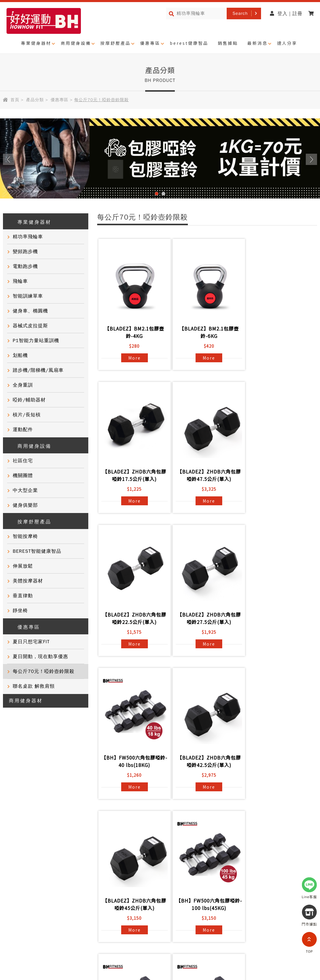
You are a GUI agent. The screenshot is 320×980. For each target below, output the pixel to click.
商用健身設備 (76, 43)
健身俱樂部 (25, 505)
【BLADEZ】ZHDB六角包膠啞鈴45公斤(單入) (279, 618)
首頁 (15, 100)
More (133, 358)
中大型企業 (25, 490)
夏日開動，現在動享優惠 (40, 657)
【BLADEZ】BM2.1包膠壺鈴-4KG (133, 332)
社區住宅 (23, 461)
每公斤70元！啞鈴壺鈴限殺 (44, 671)
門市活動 (13, 869)
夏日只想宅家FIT (31, 642)
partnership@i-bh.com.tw (269, 944)
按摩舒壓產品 (116, 43)
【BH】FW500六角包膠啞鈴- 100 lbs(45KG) (133, 761)
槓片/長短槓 (27, 415)
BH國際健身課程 (146, 837)
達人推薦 (13, 859)
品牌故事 (13, 837)
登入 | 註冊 (286, 14)
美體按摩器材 (28, 581)
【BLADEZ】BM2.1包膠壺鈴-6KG (206, 332)
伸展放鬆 (23, 566)
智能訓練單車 (28, 296)
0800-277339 (282, 927)
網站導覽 (46, 920)
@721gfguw (290, 910)
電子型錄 (137, 859)
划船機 (20, 355)
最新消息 (257, 43)
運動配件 (23, 430)
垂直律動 (23, 596)
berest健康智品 (189, 43)
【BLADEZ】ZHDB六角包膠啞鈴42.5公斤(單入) (206, 618)
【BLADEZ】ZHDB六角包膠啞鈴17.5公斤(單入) (279, 332)
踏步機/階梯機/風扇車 (38, 370)
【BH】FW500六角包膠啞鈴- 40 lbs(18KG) (133, 618)
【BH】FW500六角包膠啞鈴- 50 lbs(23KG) (206, 761)
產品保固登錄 (80, 869)
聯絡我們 (75, 859)
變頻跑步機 (25, 252)
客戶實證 (13, 848)
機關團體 (23, 476)
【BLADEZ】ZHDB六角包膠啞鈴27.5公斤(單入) (279, 475)
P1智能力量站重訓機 (36, 341)
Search (240, 13)
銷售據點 (228, 43)
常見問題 (75, 848)
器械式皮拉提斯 (30, 326)
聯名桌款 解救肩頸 (34, 686)
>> (242, 812)
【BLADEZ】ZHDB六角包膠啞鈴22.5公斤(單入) (206, 475)
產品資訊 (75, 837)
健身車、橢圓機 (30, 311)
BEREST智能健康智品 (37, 551)
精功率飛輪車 (28, 237)
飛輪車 (20, 281)
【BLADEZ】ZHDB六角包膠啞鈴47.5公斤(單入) (133, 475)
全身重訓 (23, 385)
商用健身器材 (26, 701)
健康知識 (13, 880)
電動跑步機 (25, 266)
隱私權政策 (16, 920)
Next (311, 159)
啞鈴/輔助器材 (29, 400)
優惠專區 (150, 43)
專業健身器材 (36, 43)
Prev (9, 159)
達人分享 (287, 43)
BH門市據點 (79, 880)
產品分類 (35, 100)
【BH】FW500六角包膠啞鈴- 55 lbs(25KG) (279, 761)
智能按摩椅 (25, 536)
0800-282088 (253, 961)
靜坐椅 (20, 611)
